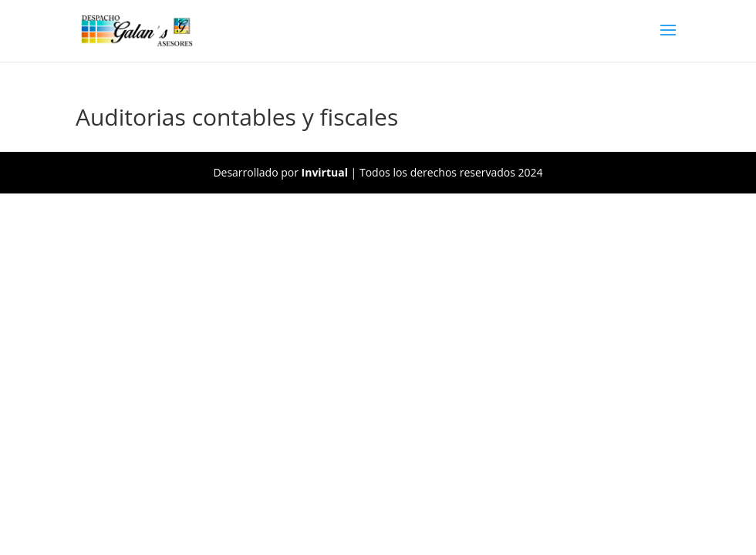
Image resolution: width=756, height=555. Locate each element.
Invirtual (325, 172)
